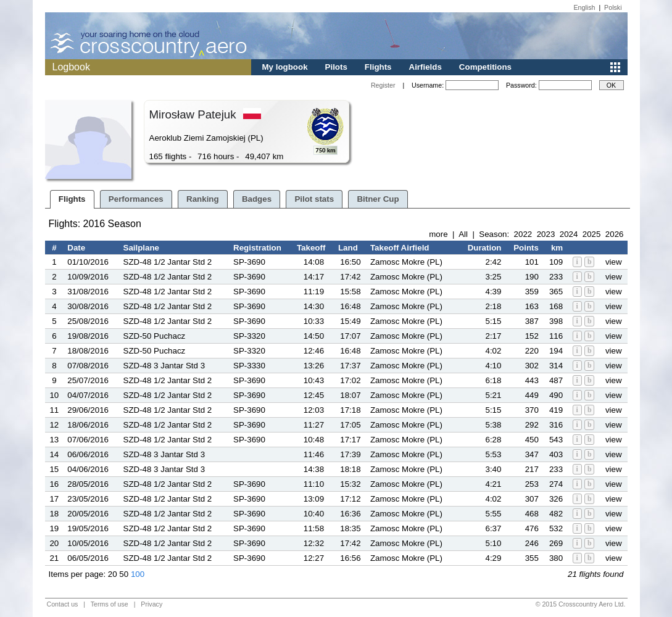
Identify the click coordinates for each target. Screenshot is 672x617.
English (585, 7)
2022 (523, 234)
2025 (592, 234)
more (438, 234)
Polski (613, 7)
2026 (615, 234)
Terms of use (110, 604)
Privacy (151, 604)
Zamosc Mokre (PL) (406, 262)
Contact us (63, 604)
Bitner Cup (378, 199)
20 (113, 574)
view (614, 262)
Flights (378, 67)
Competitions (485, 67)
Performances (136, 199)
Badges (257, 199)
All (463, 234)
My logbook (285, 67)
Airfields (425, 67)
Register (383, 85)
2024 (569, 234)
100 (138, 574)
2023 (546, 234)
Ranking (203, 199)
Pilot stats (314, 199)
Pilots (336, 67)
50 (124, 574)
